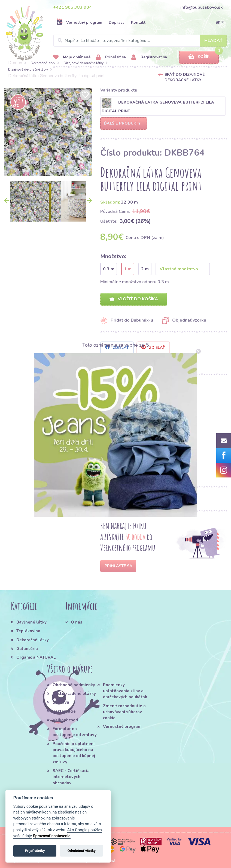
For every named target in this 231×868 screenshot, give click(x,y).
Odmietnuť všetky (82, 851)
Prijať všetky (35, 851)
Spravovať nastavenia (52, 836)
